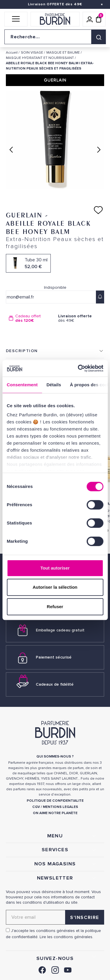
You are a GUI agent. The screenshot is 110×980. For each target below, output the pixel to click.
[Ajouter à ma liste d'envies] (98, 210)
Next (99, 150)
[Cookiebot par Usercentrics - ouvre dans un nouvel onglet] (78, 368)
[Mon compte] (90, 19)
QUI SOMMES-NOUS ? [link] (55, 757)
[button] (16, 19)
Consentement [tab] (22, 385)
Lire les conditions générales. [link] (66, 937)
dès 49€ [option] (80, 318)
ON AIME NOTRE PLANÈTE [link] (55, 813)
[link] (42, 969)
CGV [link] (36, 807)
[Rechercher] (99, 37)
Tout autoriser (55, 568)
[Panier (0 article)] (99, 19)
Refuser (55, 607)
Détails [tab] (54, 385)
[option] (31, 318)
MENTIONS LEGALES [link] (60, 807)
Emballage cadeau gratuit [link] (60, 630)
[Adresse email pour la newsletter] (55, 917)
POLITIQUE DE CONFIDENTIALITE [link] (55, 801)
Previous (11, 150)
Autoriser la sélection (55, 587)
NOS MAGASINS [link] (55, 864)
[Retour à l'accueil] (55, 19)
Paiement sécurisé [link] (54, 657)
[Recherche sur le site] (55, 37)
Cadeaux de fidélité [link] (55, 684)
